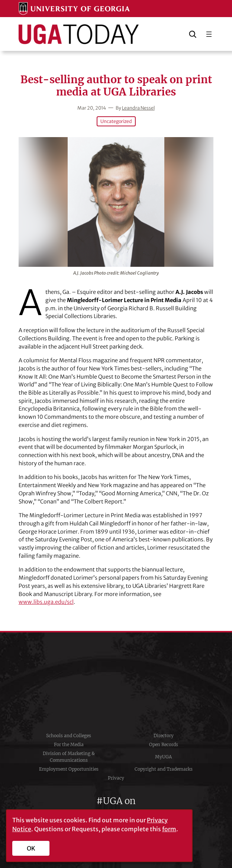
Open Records (164, 744)
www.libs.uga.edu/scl (46, 602)
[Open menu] (209, 34)
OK (31, 848)
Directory (164, 736)
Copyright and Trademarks (164, 769)
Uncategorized (116, 121)
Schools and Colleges (69, 736)
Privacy (116, 778)
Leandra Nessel (138, 108)
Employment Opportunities (69, 769)
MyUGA (163, 757)
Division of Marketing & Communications (69, 757)
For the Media (69, 744)
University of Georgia (116, 682)
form (169, 829)
